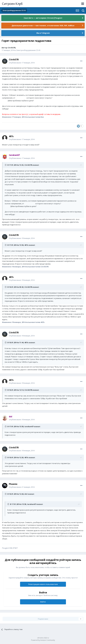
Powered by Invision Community (43, 640)
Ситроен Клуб (12, 4)
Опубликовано (22, 63)
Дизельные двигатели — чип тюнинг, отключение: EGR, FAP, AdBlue (43, 26)
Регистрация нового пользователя (43, 584)
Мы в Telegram (43, 33)
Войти (43, 602)
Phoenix (13, 484)
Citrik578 (12, 48)
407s (11, 136)
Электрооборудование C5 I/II (28, 50)
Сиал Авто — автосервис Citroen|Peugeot (43, 18)
